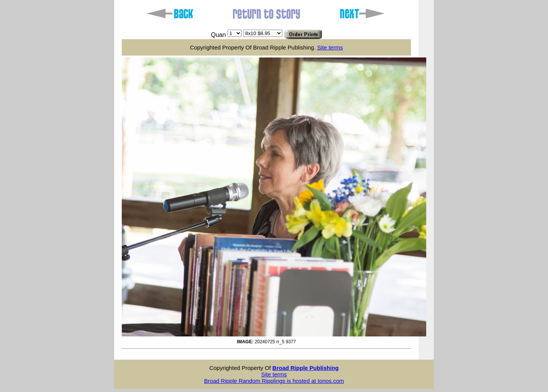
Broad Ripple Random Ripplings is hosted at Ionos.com (274, 381)
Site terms (330, 47)
